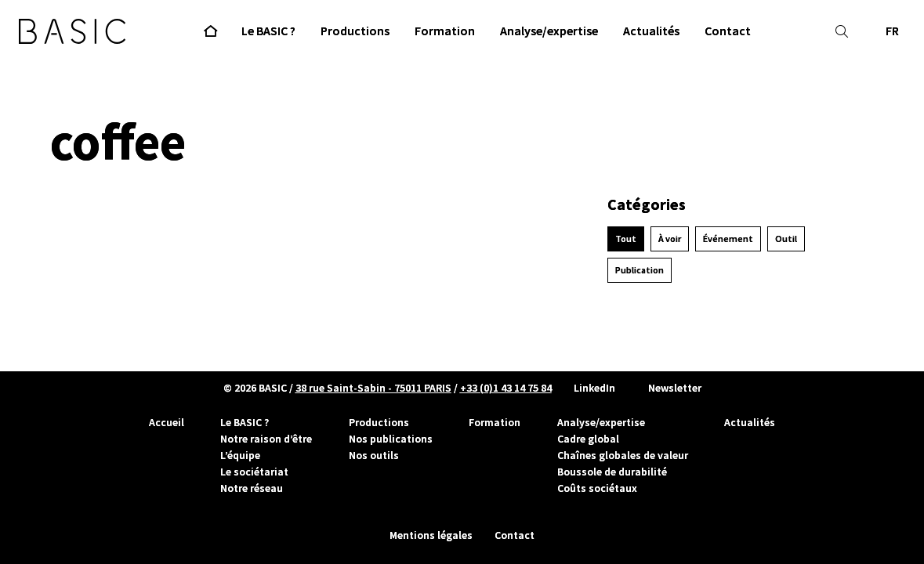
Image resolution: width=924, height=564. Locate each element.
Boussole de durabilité (612, 472)
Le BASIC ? (245, 422)
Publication (640, 270)
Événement (728, 239)
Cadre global (588, 439)
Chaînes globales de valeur (623, 455)
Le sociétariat (254, 472)
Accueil (167, 422)
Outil (786, 239)
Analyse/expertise (601, 422)
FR (892, 31)
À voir (670, 239)
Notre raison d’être (266, 439)
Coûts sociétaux (597, 488)
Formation (495, 422)
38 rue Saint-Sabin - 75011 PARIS (373, 388)
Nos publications (391, 439)
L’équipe (240, 455)
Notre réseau (252, 488)
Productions (379, 422)
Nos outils (374, 455)
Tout (626, 239)
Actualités (750, 422)
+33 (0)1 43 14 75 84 (506, 388)
